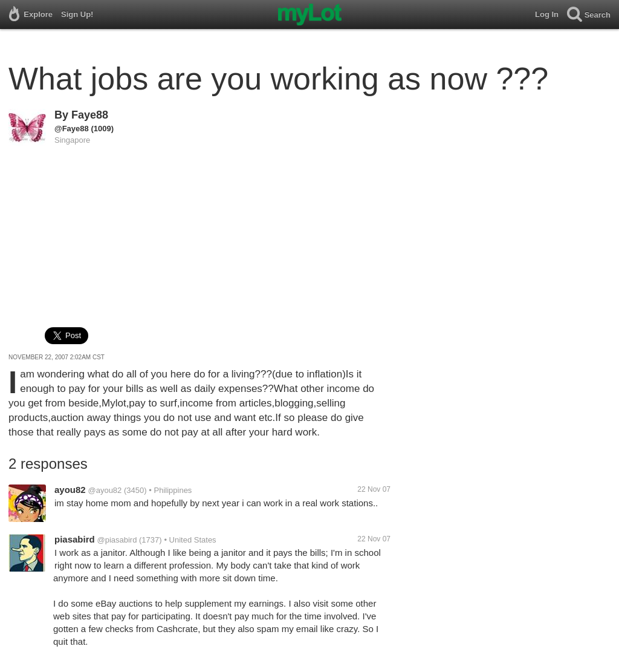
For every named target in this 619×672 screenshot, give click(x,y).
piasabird (75, 539)
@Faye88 (72, 129)
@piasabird (117, 540)
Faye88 (90, 115)
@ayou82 (105, 490)
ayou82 (70, 490)
